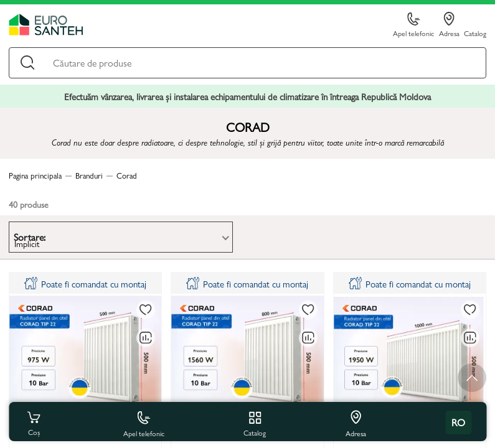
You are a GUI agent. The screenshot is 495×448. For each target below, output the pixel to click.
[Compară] (146, 338)
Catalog (475, 33)
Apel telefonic (413, 25)
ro (458, 422)
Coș (34, 422)
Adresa (449, 25)
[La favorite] (146, 310)
